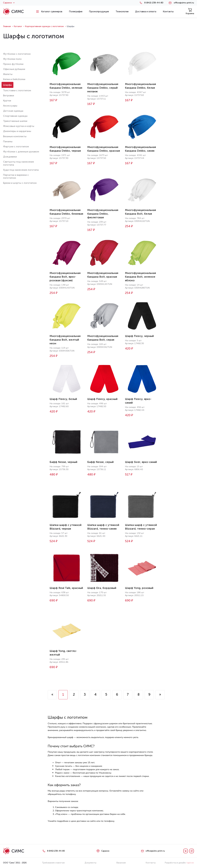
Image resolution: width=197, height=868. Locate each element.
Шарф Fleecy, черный (139, 336)
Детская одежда (13, 111)
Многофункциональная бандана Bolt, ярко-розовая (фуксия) (65, 277)
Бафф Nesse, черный (63, 462)
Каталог (18, 26)
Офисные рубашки (14, 69)
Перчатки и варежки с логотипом (16, 176)
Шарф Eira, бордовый (102, 588)
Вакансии (121, 863)
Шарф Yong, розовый (139, 588)
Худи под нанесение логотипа (21, 170)
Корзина (190, 11)
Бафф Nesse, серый (100, 462)
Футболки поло (12, 59)
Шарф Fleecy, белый (63, 399)
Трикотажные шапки (15, 121)
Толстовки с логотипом (17, 90)
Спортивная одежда (15, 116)
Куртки (7, 101)
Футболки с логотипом (17, 54)
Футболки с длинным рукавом (21, 152)
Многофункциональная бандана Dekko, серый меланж (103, 88)
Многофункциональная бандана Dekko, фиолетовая (103, 214)
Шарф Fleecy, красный (102, 399)
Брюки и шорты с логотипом (20, 183)
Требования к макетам (53, 863)
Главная (7, 26)
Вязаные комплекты (15, 136)
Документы (90, 863)
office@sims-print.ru (184, 3)
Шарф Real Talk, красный (66, 588)
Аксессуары (10, 106)
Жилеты (8, 74)
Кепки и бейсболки (14, 79)
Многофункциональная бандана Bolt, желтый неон (65, 340)
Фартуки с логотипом (16, 146)
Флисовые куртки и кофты (19, 126)
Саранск (9, 3)
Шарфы (7, 85)
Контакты (151, 863)
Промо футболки (13, 64)
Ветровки (9, 95)
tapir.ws (190, 863)
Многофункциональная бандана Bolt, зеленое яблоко (140, 277)
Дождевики (10, 157)
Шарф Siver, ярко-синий (141, 462)
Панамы (8, 141)
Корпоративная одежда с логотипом (44, 26)
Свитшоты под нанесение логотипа (18, 163)
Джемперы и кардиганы (17, 131)
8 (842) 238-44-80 (154, 3)
